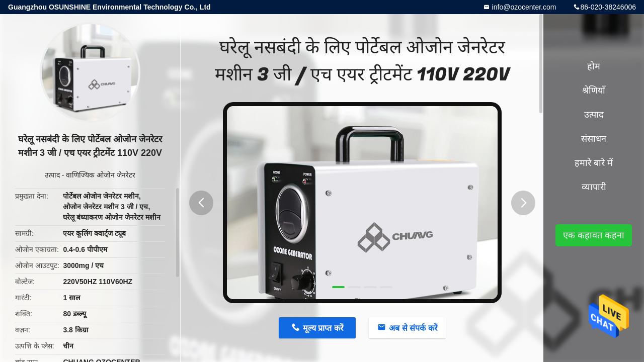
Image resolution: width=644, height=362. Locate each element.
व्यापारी (594, 187)
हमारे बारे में (594, 163)
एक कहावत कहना (594, 235)
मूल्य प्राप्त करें (323, 328)
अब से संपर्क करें (413, 328)
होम (594, 66)
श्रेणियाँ (594, 90)
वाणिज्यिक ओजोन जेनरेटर (101, 175)
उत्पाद (52, 175)
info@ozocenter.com (523, 7)
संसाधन (594, 139)
